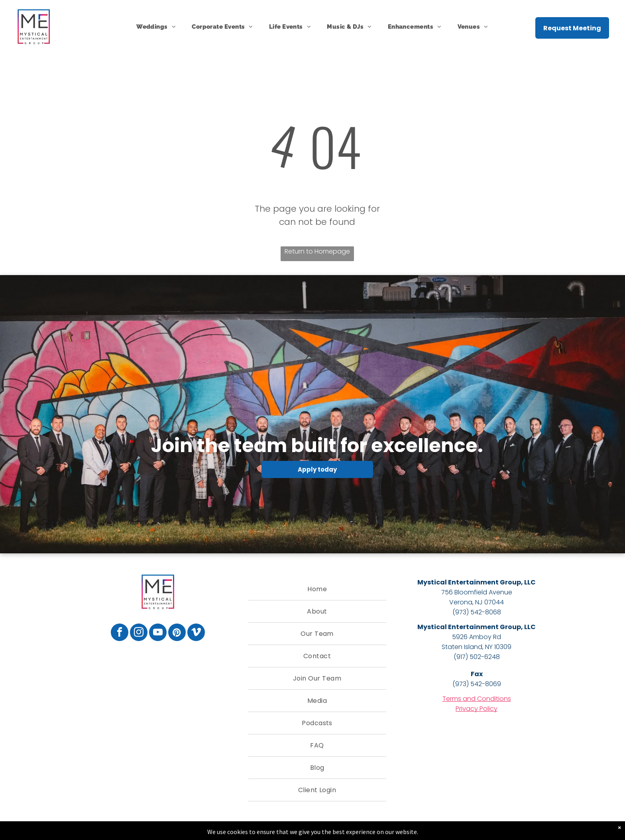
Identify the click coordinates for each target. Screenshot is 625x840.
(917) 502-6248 (477, 657)
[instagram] (139, 633)
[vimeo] (196, 633)
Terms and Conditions (477, 699)
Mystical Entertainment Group (469, 582)
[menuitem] (156, 27)
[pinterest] (177, 633)
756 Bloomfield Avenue (477, 592)
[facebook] (120, 633)
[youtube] (158, 633)
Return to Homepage (317, 251)
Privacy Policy (477, 709)
